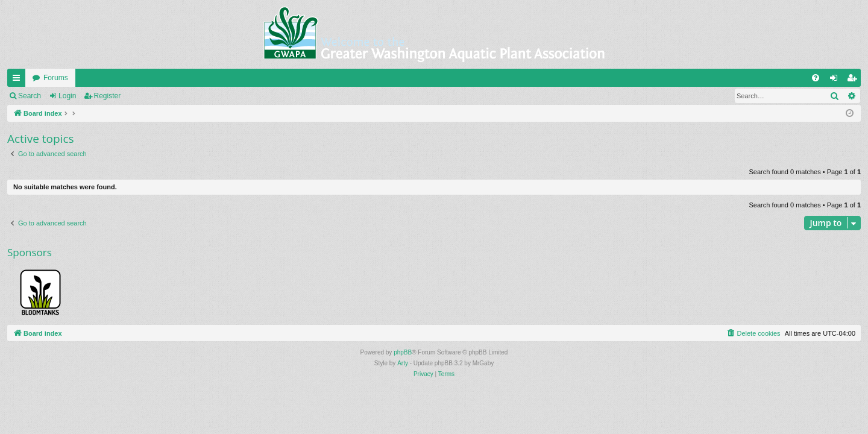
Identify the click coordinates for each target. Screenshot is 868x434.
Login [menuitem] (836, 80)
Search (30, 96)
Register (108, 96)
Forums (56, 78)
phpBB (403, 352)
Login (67, 96)
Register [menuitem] (854, 80)
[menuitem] (816, 78)
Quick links (19, 80)
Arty (403, 363)
